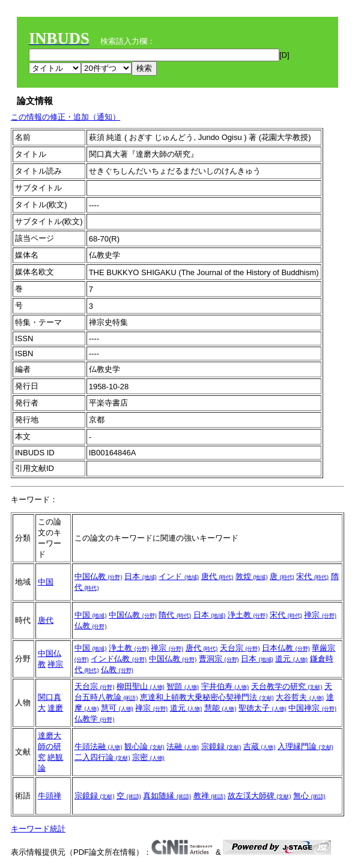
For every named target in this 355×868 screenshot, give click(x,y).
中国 (46, 582)
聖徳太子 (262, 708)
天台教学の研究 (287, 686)
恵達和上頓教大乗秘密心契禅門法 (207, 697)
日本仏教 (286, 648)
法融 (183, 746)
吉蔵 (259, 746)
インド (179, 576)
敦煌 (252, 576)
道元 (291, 659)
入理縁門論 (305, 746)
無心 (309, 796)
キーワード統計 (38, 829)
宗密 (148, 757)
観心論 (144, 746)
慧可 (117, 708)
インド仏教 (119, 659)
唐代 (217, 576)
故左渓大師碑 (259, 796)
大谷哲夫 (300, 697)
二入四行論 (102, 757)
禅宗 (320, 615)
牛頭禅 (50, 796)
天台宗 (240, 648)
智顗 (183, 686)
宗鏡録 (221, 746)
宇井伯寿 (225, 686)
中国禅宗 (312, 708)
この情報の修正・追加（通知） (65, 117)
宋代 (312, 576)
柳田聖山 (141, 686)
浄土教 (248, 615)
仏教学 (95, 719)
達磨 (55, 708)
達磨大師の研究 (50, 746)
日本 (141, 576)
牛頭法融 (99, 746)
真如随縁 (167, 796)
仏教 (91, 626)
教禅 (210, 796)
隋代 (175, 615)
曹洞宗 (219, 659)
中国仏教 (99, 576)
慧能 (220, 708)
